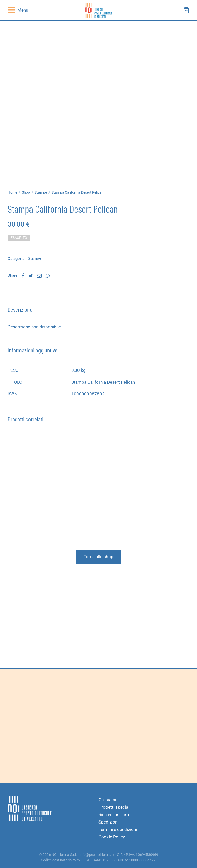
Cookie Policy (112, 837)
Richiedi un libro (114, 815)
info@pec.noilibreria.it (97, 855)
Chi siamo (108, 800)
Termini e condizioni (118, 829)
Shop (26, 192)
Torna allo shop (98, 557)
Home (12, 192)
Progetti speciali (114, 807)
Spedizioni (109, 822)
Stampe (41, 192)
